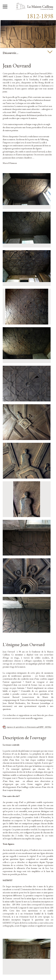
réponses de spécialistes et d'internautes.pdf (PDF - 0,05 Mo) (29, 727)
